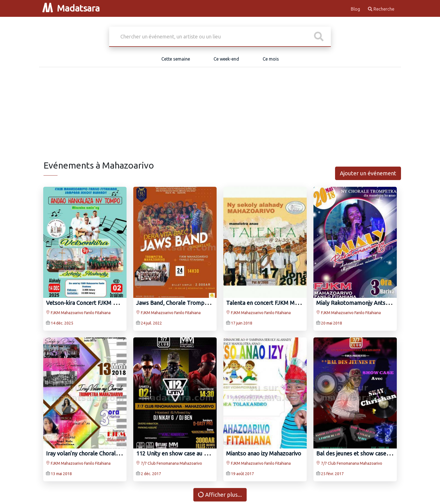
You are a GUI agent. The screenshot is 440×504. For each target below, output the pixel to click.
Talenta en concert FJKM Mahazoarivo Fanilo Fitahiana (294, 303)
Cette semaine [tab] (176, 59)
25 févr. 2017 (332, 474)
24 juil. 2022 (151, 323)
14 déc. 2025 (62, 323)
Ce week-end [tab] (226, 59)
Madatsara (71, 8)
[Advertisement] (220, 118)
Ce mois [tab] (271, 59)
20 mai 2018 (332, 323)
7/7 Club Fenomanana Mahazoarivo (169, 463)
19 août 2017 (242, 474)
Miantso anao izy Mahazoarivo (264, 453)
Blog (356, 9)
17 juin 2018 (242, 323)
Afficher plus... (220, 495)
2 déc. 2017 (151, 474)
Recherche (381, 9)
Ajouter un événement (368, 173)
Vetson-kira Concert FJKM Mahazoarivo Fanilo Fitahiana (115, 303)
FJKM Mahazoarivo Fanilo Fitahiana (78, 313)
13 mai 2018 (61, 474)
